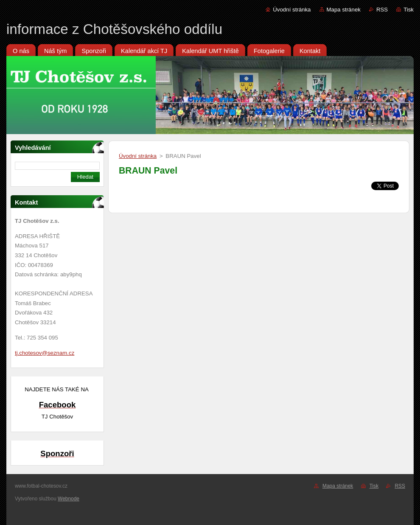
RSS (382, 10)
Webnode (69, 499)
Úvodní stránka (292, 10)
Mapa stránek (344, 10)
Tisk (409, 10)
